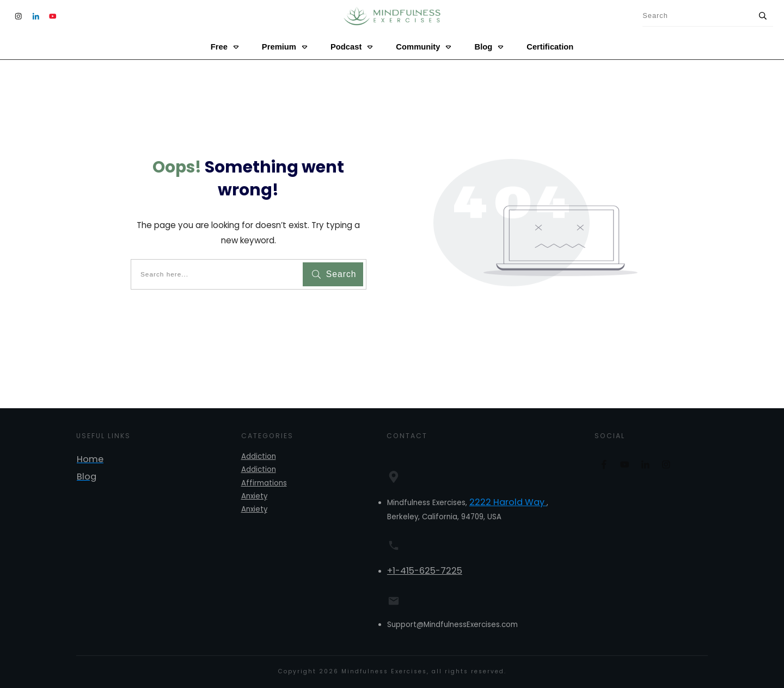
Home (90, 459)
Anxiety (254, 496)
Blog (87, 477)
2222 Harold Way (508, 502)
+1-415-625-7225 (425, 571)
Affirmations (264, 483)
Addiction (259, 456)
